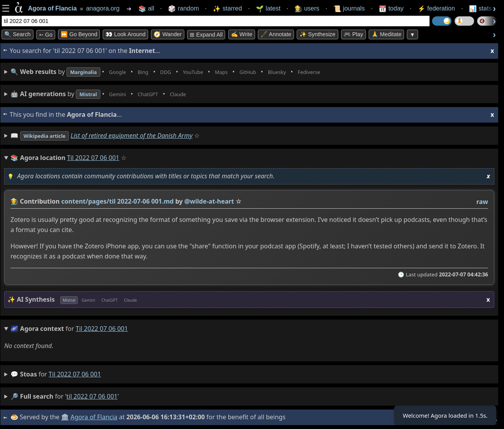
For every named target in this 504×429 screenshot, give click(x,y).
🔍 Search (17, 34)
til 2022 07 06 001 (75, 374)
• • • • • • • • (186, 72)
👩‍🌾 (14, 201)
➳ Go (46, 35)
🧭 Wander (168, 34)
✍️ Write (242, 34)
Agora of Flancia (95, 417)
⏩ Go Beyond (79, 34)
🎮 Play (353, 34)
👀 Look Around (125, 34)
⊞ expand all (206, 35)
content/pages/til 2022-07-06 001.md (117, 201)
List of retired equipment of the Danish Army (142, 135)
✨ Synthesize (317, 34)
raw (482, 202)
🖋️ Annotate (276, 34)
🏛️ (66, 417)
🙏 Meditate (386, 34)
